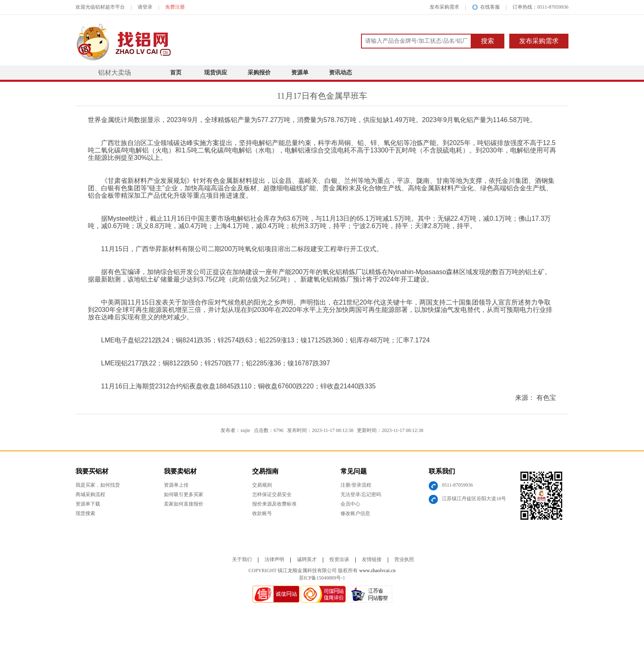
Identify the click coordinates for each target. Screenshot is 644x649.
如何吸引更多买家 (184, 494)
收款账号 (262, 513)
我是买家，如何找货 (98, 485)
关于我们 (242, 559)
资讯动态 (340, 73)
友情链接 (372, 559)
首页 (176, 73)
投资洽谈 (339, 559)
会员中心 (350, 504)
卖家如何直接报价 (184, 504)
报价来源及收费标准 (274, 504)
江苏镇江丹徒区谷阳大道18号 (474, 499)
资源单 (300, 73)
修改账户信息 (355, 513)
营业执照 (404, 559)
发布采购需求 (444, 7)
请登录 (145, 7)
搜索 (488, 41)
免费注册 (175, 7)
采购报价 (259, 73)
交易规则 (262, 485)
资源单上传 (176, 485)
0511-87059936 (458, 485)
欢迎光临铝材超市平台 (100, 7)
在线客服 (486, 7)
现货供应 (216, 73)
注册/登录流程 (356, 485)
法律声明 (274, 559)
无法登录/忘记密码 (361, 494)
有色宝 (546, 398)
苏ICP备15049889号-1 (322, 578)
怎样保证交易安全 (272, 494)
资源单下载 (88, 504)
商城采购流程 (90, 494)
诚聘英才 (307, 559)
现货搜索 (85, 513)
